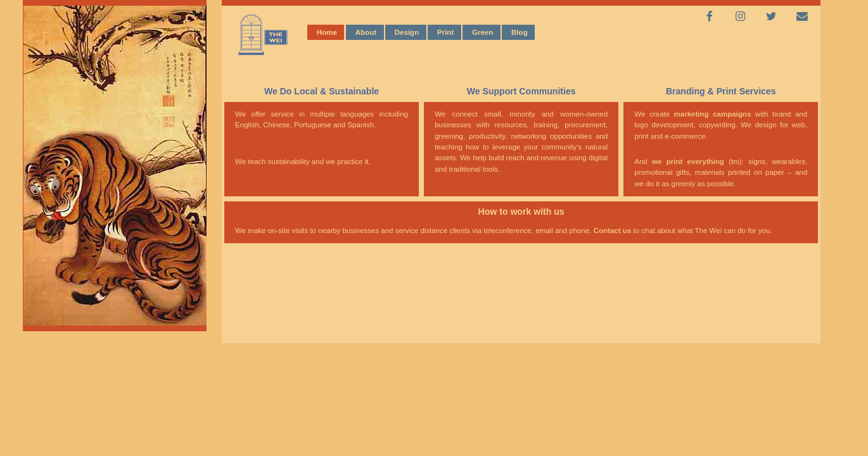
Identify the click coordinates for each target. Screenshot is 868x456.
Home (327, 32)
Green (482, 32)
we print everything (686, 161)
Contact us (613, 231)
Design (407, 32)
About (366, 32)
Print (445, 32)
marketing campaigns (713, 114)
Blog (520, 32)
